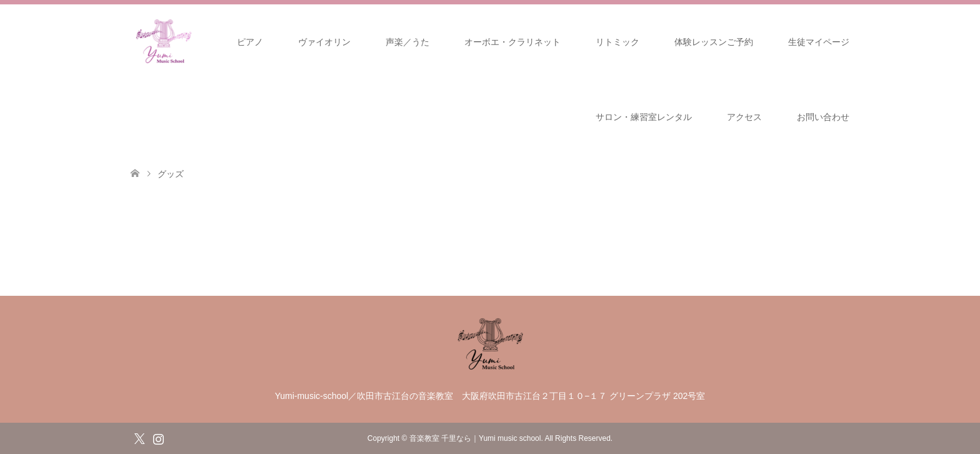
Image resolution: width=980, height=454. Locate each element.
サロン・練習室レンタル (644, 117)
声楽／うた (407, 42)
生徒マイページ (819, 42)
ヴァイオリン (324, 42)
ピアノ (250, 42)
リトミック (617, 42)
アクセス (744, 117)
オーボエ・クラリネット (512, 42)
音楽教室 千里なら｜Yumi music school (475, 438)
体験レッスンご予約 (714, 42)
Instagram (158, 438)
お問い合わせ (823, 117)
